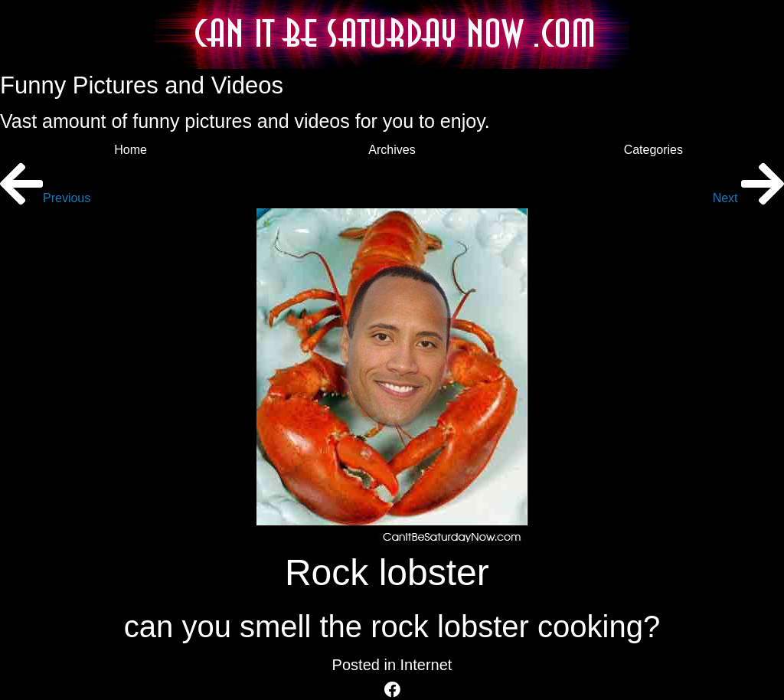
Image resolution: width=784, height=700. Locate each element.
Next (748, 198)
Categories (653, 150)
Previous (45, 198)
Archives (392, 150)
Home (131, 150)
